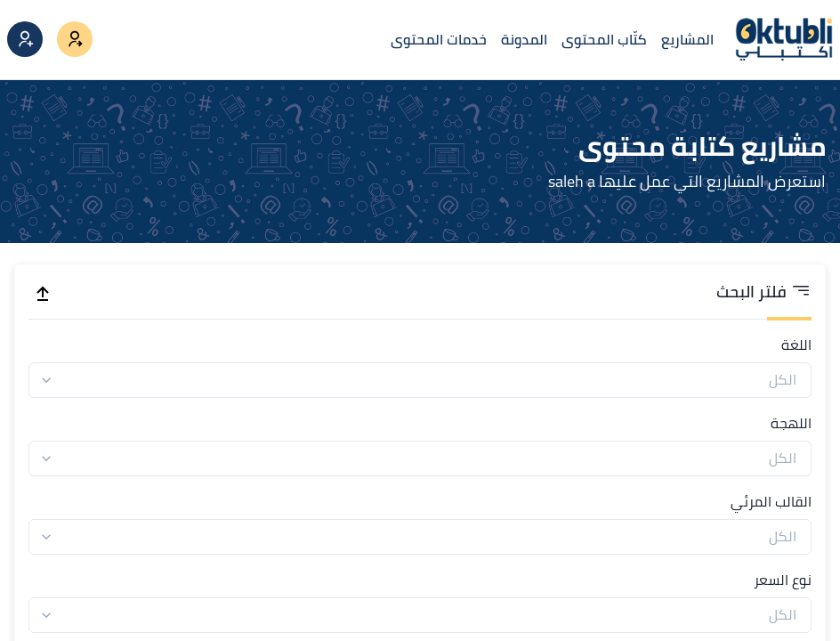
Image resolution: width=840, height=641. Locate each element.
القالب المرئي (771, 501)
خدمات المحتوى (439, 39)
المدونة (524, 39)
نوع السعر (783, 580)
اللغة (796, 345)
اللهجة (791, 423)
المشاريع (687, 39)
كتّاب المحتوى (604, 39)
